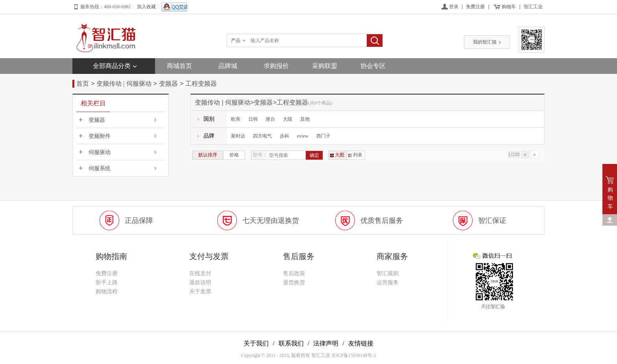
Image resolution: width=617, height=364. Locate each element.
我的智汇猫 (487, 42)
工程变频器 (201, 84)
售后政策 (294, 273)
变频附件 (100, 136)
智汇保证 (492, 221)
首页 (83, 84)
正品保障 (139, 221)
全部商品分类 (112, 66)
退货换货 (294, 282)
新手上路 (107, 282)
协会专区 (373, 66)
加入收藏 (146, 7)
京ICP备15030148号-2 (354, 355)
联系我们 (291, 343)
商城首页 (179, 66)
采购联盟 (325, 66)
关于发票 (200, 291)
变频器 (168, 84)
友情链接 (361, 343)
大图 (337, 155)
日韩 (253, 119)
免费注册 (475, 7)
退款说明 (200, 282)
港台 (270, 119)
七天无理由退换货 (271, 221)
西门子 (323, 136)
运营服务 (388, 282)
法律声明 (326, 343)
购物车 (509, 7)
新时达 (238, 136)
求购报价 (276, 66)
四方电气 (262, 136)
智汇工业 (533, 7)
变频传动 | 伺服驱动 (124, 84)
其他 (305, 119)
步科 (284, 136)
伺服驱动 (100, 152)
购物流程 (107, 291)
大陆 (288, 119)
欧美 (236, 119)
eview (303, 136)
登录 (454, 7)
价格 (234, 155)
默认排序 (208, 155)
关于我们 (256, 343)
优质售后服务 (382, 221)
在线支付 (200, 273)
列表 (355, 155)
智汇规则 (388, 273)
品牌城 (228, 66)
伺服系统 (100, 168)
